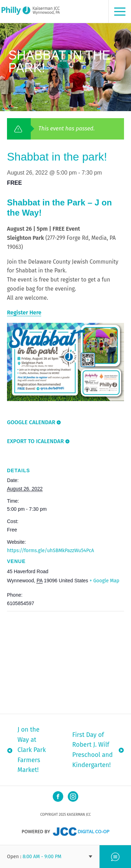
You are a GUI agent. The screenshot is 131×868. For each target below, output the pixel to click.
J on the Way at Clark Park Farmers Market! (32, 750)
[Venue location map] (65, 662)
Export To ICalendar (35, 441)
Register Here (24, 313)
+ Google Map (104, 581)
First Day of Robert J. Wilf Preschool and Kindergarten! (93, 750)
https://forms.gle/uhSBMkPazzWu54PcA (50, 551)
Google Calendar (31, 422)
